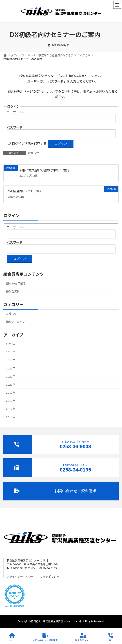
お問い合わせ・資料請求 (45, 637)
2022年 (11, 368)
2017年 (11, 409)
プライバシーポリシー (20, 577)
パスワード (15, 127)
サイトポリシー (50, 577)
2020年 (11, 385)
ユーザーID (15, 112)
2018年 (11, 401)
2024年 (11, 352)
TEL (111, 637)
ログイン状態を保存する (29, 143)
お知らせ (33, 153)
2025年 (11, 344)
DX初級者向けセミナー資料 (24, 191)
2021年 (11, 377)
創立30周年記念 (16, 283)
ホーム (12, 637)
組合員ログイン (83, 637)
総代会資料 (13, 291)
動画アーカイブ (15, 322)
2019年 (11, 393)
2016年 (11, 417)
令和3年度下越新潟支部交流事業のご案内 (44, 170)
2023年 (11, 360)
